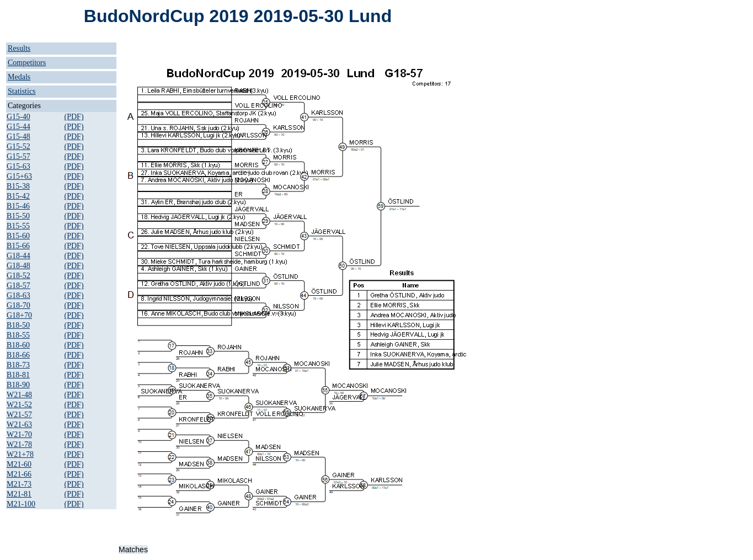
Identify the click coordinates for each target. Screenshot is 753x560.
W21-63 (19, 425)
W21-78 (19, 444)
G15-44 (18, 127)
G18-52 (18, 276)
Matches (133, 550)
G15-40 (18, 117)
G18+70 (19, 315)
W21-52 (19, 405)
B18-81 (18, 375)
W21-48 (19, 395)
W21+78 (20, 454)
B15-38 (18, 186)
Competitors (27, 63)
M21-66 (19, 474)
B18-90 (18, 385)
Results (19, 48)
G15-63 (18, 166)
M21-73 (19, 484)
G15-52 (18, 146)
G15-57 (18, 156)
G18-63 (18, 295)
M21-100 (21, 504)
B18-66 (18, 355)
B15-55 (18, 226)
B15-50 (18, 216)
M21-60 (19, 464)
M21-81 (19, 494)
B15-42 (18, 196)
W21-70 (19, 434)
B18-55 (18, 335)
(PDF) (74, 117)
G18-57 (18, 286)
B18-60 (18, 345)
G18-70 (18, 305)
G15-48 (18, 137)
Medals (19, 77)
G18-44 (18, 256)
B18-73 (18, 365)
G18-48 (18, 266)
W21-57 (19, 415)
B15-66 (18, 246)
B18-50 (18, 325)
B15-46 (18, 206)
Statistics (22, 91)
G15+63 (19, 176)
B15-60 (18, 236)
